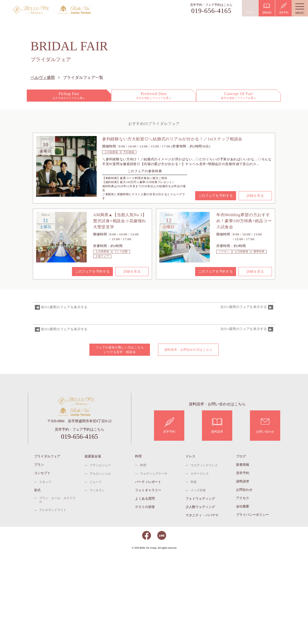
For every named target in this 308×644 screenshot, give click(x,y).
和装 (194, 482)
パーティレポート (148, 482)
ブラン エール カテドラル (57, 500)
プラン (39, 465)
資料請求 (243, 481)
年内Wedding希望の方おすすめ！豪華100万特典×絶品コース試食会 (244, 221)
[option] (66, 166)
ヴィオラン (97, 490)
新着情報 (243, 465)
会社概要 (243, 506)
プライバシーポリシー (252, 515)
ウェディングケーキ (154, 474)
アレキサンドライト (53, 510)
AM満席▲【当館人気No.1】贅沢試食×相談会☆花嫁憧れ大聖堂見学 (120, 221)
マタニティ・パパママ (202, 515)
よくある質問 (145, 498)
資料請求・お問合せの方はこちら (188, 350)
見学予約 (243, 473)
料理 (138, 456)
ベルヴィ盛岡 (35, 10)
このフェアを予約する (216, 196)
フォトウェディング (200, 498)
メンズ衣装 (198, 490)
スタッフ (45, 482)
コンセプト (42, 473)
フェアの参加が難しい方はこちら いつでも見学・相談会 (120, 350)
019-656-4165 (211, 11)
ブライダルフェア (47, 456)
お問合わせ (244, 490)
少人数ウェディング (200, 507)
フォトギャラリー (148, 490)
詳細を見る (255, 196)
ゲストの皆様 (145, 507)
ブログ (241, 456)
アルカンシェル (100, 474)
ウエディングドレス (204, 465)
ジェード (96, 482)
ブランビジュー (100, 465)
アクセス (243, 498)
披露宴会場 (93, 456)
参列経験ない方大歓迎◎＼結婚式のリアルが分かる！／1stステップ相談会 (172, 139)
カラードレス (200, 474)
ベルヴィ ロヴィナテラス (80, 10)
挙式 (37, 490)
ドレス (190, 456)
